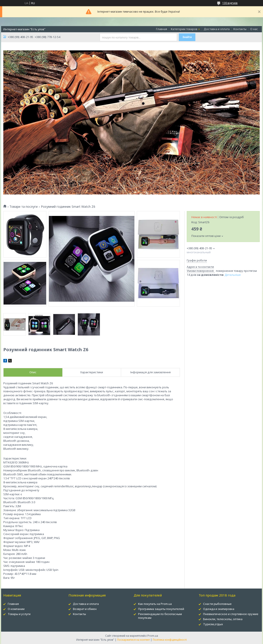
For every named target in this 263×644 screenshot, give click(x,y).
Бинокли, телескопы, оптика (223, 619)
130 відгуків (230, 3)
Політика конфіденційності (170, 640)
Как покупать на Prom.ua (155, 604)
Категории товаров (184, 29)
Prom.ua (153, 636)
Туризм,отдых (213, 624)
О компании (16, 609)
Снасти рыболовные (217, 604)
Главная (162, 29)
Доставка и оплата (217, 29)
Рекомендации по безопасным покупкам (160, 616)
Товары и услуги (19, 614)
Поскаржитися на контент (133, 640)
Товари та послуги (24, 207)
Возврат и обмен (85, 609)
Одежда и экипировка (219, 609)
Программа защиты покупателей (161, 609)
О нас (254, 29)
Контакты (240, 29)
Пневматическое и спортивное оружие (231, 614)
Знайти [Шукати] (187, 37)
